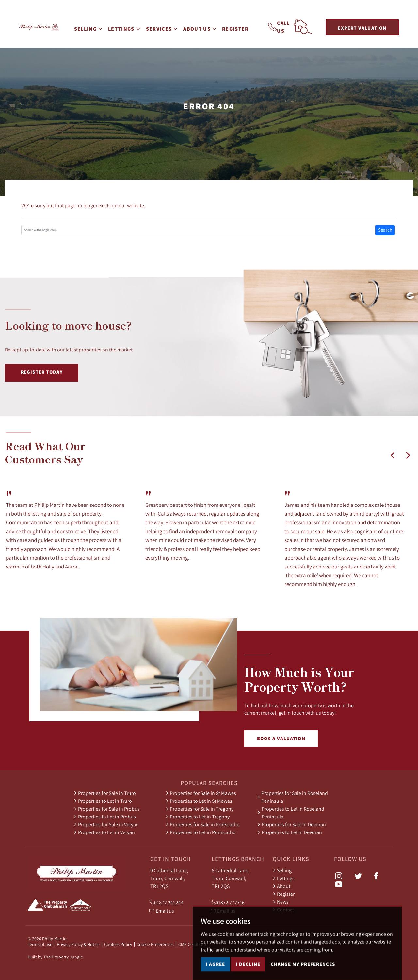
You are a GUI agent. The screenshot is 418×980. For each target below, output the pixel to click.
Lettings (284, 878)
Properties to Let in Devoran (290, 832)
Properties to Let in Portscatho (201, 832)
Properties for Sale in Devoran (292, 824)
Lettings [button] (128, 26)
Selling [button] (91, 26)
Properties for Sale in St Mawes (201, 793)
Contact (283, 910)
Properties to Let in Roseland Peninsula (291, 813)
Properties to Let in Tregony (198, 817)
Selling (282, 870)
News (281, 902)
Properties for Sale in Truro (105, 793)
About (281, 886)
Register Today (42, 372)
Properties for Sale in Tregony (200, 809)
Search (385, 230)
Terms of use (40, 944)
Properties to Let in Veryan (104, 832)
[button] (393, 455)
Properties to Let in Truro (103, 801)
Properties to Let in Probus (105, 817)
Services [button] (165, 26)
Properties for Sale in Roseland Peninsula (293, 797)
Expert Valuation (362, 28)
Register (239, 26)
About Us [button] (203, 26)
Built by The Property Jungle (55, 957)
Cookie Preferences (155, 944)
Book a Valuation (281, 738)
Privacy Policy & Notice (78, 944)
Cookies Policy (118, 944)
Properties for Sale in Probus (107, 809)
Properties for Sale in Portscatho (203, 824)
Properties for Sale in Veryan (106, 824)
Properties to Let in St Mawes (199, 801)
